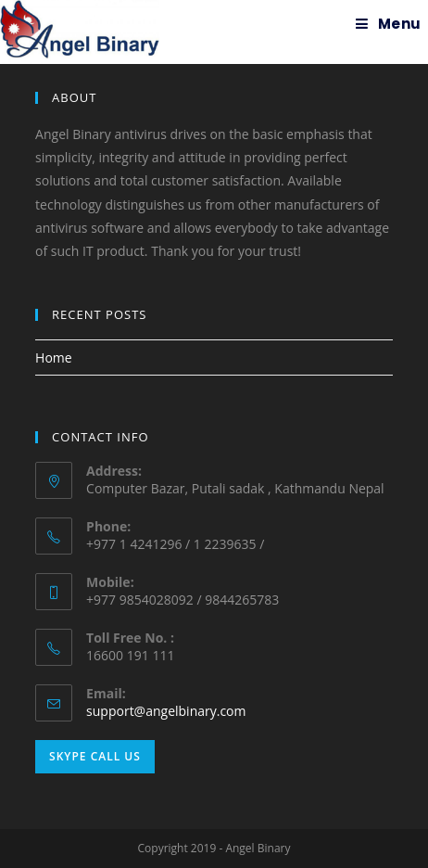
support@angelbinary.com (166, 711)
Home (54, 357)
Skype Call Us (95, 756)
